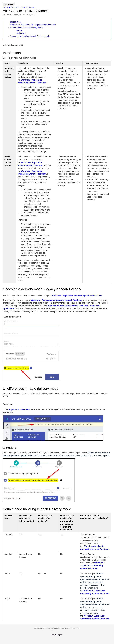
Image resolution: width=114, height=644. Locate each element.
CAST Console (29, 7)
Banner (19, 30)
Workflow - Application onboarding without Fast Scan (77, 296)
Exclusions (21, 33)
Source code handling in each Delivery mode (30, 36)
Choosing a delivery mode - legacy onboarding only (33, 25)
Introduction (15, 22)
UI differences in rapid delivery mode (26, 28)
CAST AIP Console (11, 7)
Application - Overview (19, 409)
